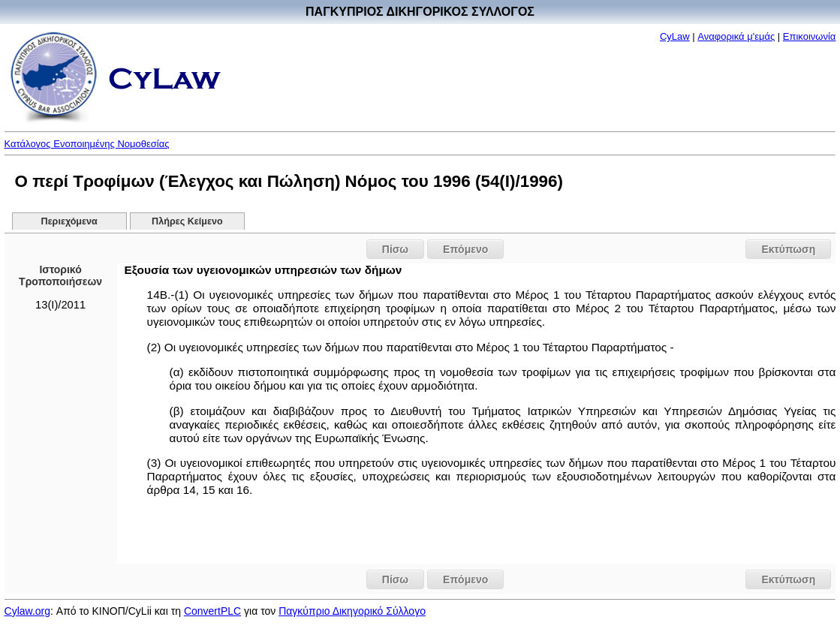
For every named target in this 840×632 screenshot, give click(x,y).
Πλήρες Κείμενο (187, 221)
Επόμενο (465, 249)
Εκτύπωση (788, 249)
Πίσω (395, 249)
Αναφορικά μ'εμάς (736, 36)
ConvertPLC (212, 611)
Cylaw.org (27, 611)
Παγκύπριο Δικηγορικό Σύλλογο (352, 611)
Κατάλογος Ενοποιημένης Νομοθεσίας (87, 144)
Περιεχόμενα (69, 221)
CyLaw (675, 36)
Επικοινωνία (810, 36)
